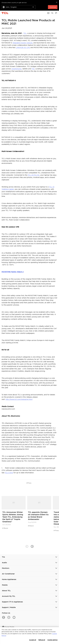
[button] (32, 546)
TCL (25, 33)
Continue (53, 7)
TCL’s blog (9, 473)
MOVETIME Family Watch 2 (13, 272)
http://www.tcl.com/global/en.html (19, 399)
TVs (33, 69)
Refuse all (42, 640)
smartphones (16, 69)
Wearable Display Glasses (23, 43)
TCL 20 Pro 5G (34, 175)
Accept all (33, 640)
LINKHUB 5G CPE (23, 47)
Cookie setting (52, 640)
